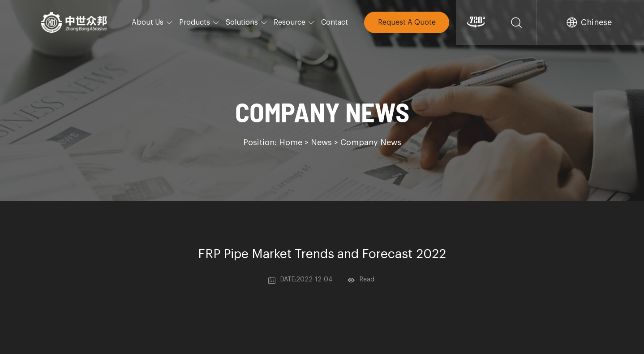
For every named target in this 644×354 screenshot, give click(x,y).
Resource (294, 22)
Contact (335, 22)
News (321, 142)
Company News (371, 142)
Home (291, 142)
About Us (152, 22)
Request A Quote (407, 22)
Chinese (596, 22)
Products (199, 22)
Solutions (247, 22)
